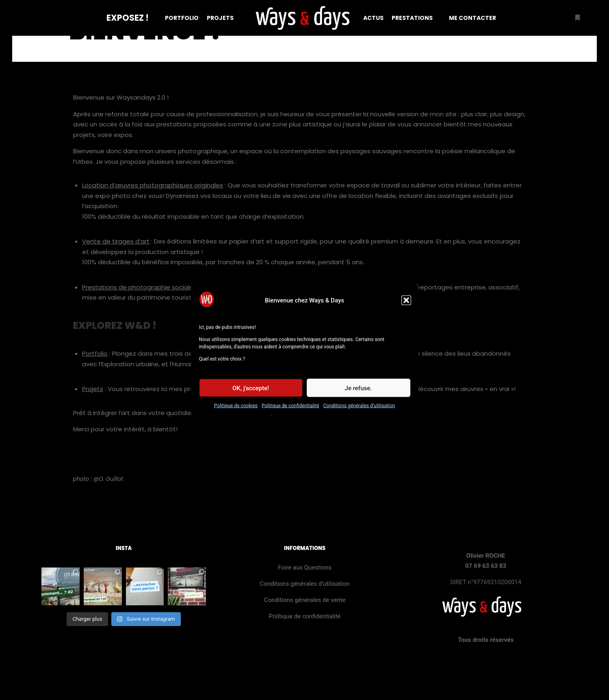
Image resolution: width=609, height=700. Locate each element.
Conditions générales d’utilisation (359, 410)
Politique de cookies (236, 410)
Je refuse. (359, 392)
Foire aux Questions (305, 567)
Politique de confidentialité (290, 410)
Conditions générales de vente (305, 600)
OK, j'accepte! (251, 392)
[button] (406, 304)
